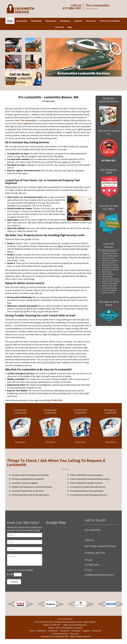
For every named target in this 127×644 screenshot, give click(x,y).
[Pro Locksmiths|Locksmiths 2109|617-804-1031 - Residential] (31, 46)
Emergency (65, 21)
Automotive (22, 21)
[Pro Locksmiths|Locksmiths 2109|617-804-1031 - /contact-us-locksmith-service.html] (23, 78)
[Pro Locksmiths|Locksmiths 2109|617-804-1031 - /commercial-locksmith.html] (80, 427)
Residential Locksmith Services (109, 100)
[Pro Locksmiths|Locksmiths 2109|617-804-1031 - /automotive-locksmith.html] (20, 427)
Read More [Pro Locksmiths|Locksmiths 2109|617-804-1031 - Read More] (10, 50)
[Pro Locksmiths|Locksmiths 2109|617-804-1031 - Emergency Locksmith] (111, 411)
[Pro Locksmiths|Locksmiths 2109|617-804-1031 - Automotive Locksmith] (20, 411)
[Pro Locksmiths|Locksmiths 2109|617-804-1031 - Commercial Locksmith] (80, 411)
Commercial (51, 21)
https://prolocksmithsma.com (75, 625)
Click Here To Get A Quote (109, 303)
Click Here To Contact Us (109, 132)
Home (10, 21)
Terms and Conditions (110, 21)
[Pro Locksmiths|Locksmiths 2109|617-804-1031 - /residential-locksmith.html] (50, 427)
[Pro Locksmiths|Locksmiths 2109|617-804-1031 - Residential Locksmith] (50, 411)
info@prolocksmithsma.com (99, 575)
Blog (70, 27)
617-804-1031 (72, 8)
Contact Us (91, 21)
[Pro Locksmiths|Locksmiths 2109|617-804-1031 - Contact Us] (11, 80)
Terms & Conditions (60, 634)
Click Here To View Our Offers (109, 207)
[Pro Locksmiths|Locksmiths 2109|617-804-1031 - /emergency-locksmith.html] (111, 427)
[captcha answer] (18, 575)
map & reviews (89, 622)
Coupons (78, 21)
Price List (60, 27)
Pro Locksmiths (28, 120)
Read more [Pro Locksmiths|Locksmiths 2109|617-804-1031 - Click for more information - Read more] (31, 50)
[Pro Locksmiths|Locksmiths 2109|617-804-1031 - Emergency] (31, 63)
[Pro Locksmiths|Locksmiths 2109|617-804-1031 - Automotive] (11, 46)
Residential (36, 21)
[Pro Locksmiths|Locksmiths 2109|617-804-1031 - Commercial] (11, 63)
